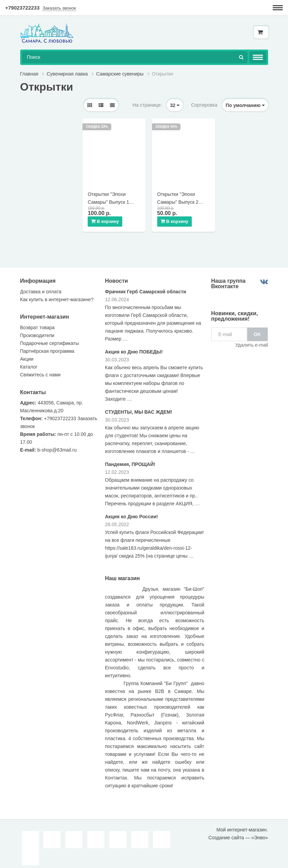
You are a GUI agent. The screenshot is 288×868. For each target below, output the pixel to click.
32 (175, 105)
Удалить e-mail (252, 341)
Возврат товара (37, 323)
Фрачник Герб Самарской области (146, 287)
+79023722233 (22, 8)
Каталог (29, 363)
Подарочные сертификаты (50, 339)
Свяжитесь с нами (40, 371)
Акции (27, 355)
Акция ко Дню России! (132, 512)
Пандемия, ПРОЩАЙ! (130, 460)
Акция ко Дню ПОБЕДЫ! (134, 347)
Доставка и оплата (41, 287)
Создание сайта (226, 833)
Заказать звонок (59, 8)
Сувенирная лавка (67, 74)
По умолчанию (245, 105)
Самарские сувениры (120, 74)
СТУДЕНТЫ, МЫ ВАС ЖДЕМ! (139, 408)
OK (257, 330)
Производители (37, 331)
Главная (29, 74)
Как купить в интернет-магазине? (57, 295)
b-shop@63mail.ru (57, 446)
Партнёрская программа (47, 347)
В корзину (106, 217)
